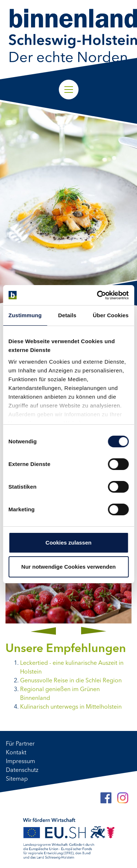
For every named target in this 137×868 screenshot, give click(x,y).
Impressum (20, 762)
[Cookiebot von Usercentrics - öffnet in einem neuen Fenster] (98, 295)
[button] (43, 631)
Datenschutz (22, 770)
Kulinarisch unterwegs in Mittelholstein (71, 707)
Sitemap (17, 779)
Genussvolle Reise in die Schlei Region (71, 681)
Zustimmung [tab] (25, 315)
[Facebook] (106, 798)
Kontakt (16, 753)
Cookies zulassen (69, 543)
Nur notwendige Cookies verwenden (68, 567)
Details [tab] (67, 315)
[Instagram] (123, 798)
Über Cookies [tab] (111, 315)
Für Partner (20, 744)
